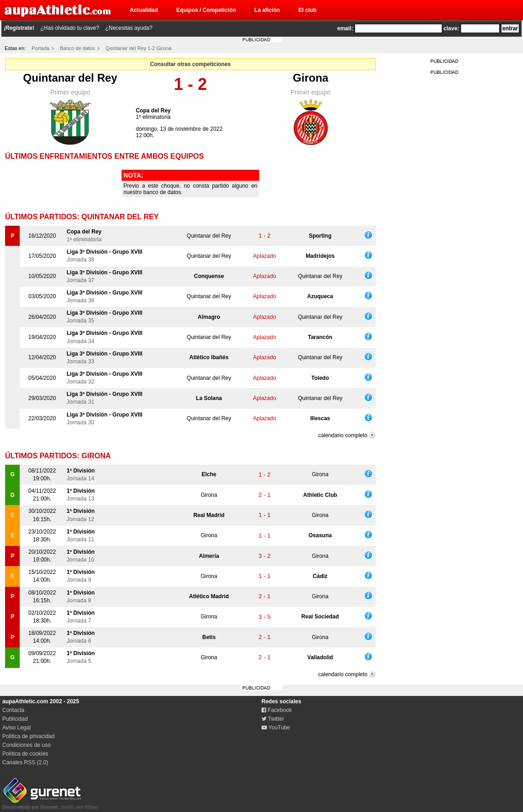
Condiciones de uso (26, 745)
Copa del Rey (153, 111)
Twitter (273, 719)
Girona (310, 78)
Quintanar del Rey (70, 78)
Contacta (13, 710)
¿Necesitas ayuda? (129, 28)
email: (345, 28)
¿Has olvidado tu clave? (70, 28)
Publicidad (15, 719)
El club (307, 10)
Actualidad (144, 10)
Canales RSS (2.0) (25, 762)
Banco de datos (78, 48)
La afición (267, 10)
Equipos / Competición (206, 10)
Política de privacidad (28, 736)
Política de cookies (25, 754)
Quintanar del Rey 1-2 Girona (139, 48)
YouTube (276, 728)
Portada (41, 48)
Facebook (277, 710)
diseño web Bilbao (50, 805)
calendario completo (343, 435)
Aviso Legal (17, 728)
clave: (451, 28)
